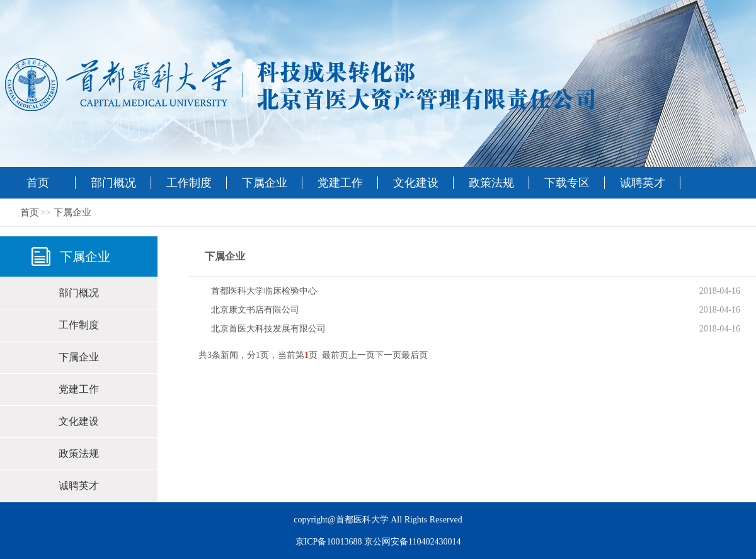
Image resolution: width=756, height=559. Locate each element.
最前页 (335, 355)
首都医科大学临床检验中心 (264, 291)
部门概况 (113, 183)
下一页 (388, 355)
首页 (38, 183)
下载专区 (567, 183)
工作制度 (189, 183)
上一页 (362, 355)
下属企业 (265, 183)
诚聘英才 (643, 183)
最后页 (415, 355)
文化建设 (416, 183)
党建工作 (340, 183)
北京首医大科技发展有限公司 (268, 329)
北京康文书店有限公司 (255, 310)
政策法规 (491, 183)
